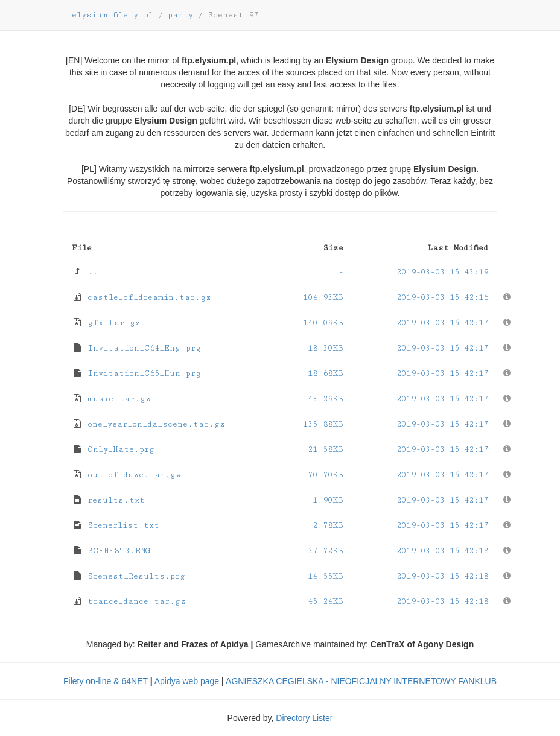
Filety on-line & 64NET (106, 681)
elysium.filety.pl (113, 15)
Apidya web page (187, 681)
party (180, 15)
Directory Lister (304, 718)
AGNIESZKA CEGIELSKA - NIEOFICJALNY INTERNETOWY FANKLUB (361, 681)
